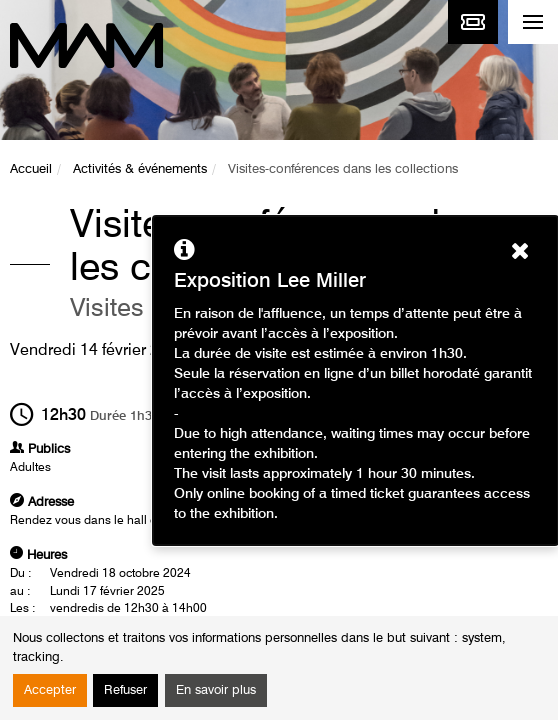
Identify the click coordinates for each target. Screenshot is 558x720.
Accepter (50, 690)
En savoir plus (216, 690)
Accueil (31, 169)
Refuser (125, 690)
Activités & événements (140, 169)
